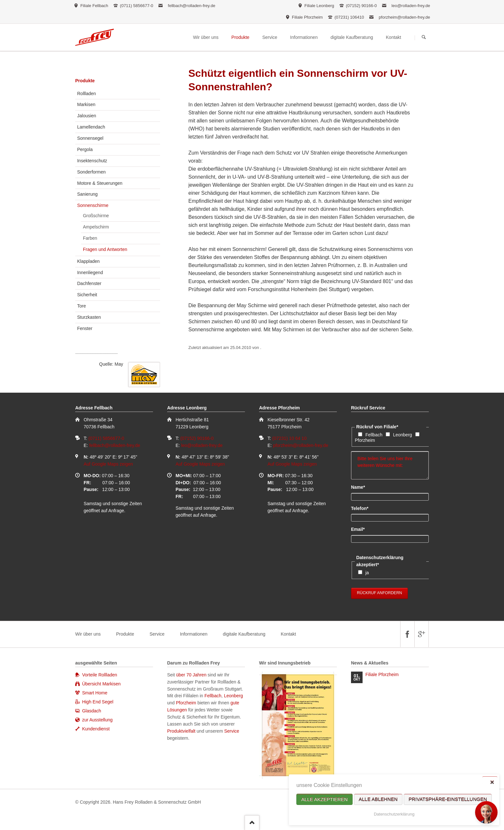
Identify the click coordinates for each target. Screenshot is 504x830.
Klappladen (88, 261)
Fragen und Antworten (105, 249)
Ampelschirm (96, 227)
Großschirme (96, 216)
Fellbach (374, 435)
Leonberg (403, 435)
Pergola (85, 149)
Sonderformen (91, 172)
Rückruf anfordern (380, 593)
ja (367, 573)
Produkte (85, 81)
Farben (90, 238)
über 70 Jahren (192, 675)
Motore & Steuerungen (100, 183)
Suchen (424, 38)
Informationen (194, 634)
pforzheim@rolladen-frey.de (404, 17)
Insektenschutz (92, 161)
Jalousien (87, 116)
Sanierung (87, 194)
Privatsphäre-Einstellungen (448, 799)
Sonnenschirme (93, 205)
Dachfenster (89, 283)
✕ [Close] (492, 782)
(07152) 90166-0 (197, 438)
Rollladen (86, 94)
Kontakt (288, 634)
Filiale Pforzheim (382, 674)
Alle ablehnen (378, 799)
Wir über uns (88, 634)
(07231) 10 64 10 (289, 438)
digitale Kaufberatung (244, 634)
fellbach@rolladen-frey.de (191, 6)
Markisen (86, 104)
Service (157, 634)
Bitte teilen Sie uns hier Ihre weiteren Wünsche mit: (390, 465)
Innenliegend (90, 272)
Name (362, 487)
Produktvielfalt (181, 731)
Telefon (362, 508)
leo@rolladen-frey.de (411, 6)
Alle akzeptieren (324, 799)
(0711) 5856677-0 (106, 438)
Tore (81, 306)
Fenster (85, 328)
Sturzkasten (89, 317)
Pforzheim (365, 440)
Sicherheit (87, 295)
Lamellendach (91, 127)
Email (362, 529)
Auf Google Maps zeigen (108, 464)
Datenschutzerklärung (394, 814)
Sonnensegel (90, 138)
